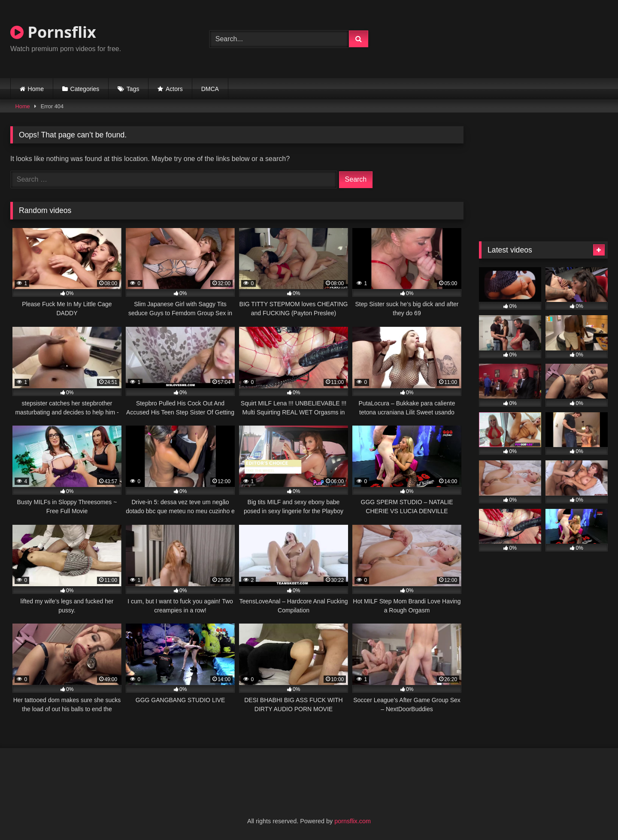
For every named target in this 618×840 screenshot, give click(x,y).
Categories (85, 89)
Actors (174, 89)
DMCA (210, 89)
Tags (133, 89)
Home (36, 89)
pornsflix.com (353, 821)
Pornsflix (53, 32)
